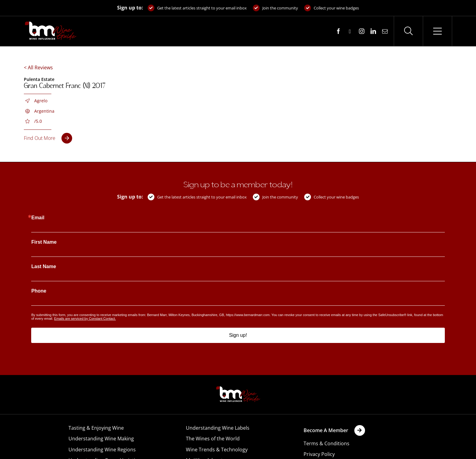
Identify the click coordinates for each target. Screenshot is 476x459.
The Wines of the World (213, 439)
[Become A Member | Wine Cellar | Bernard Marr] (334, 430)
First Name (44, 242)
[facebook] (338, 31)
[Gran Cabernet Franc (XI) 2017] (48, 138)
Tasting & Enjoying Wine (96, 428)
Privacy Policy (319, 454)
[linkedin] (373, 31)
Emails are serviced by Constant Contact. (85, 319)
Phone (39, 291)
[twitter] (350, 31)
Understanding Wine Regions (102, 450)
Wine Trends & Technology (217, 450)
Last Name (44, 267)
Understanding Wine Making (101, 439)
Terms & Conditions (327, 443)
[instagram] (362, 31)
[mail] (385, 31)
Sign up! (238, 335)
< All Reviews (38, 67)
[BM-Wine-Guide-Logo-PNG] (238, 388)
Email (38, 218)
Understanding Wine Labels (218, 428)
